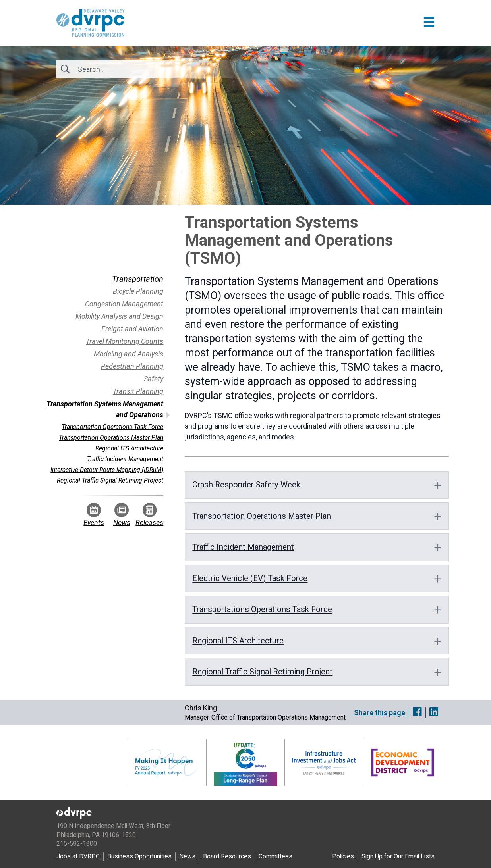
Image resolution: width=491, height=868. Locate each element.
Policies (343, 856)
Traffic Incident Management (243, 547)
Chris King (201, 708)
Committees (275, 856)
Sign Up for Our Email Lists (398, 856)
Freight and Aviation (132, 329)
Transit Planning (138, 391)
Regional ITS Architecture (238, 641)
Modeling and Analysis (129, 354)
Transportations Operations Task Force (262, 609)
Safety (154, 379)
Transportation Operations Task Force (112, 427)
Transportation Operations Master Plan (262, 516)
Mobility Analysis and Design (119, 316)
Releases (149, 515)
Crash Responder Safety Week (246, 485)
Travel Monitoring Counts (125, 341)
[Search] (121, 69)
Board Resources (227, 856)
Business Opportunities (139, 856)
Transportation (138, 279)
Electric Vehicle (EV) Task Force (250, 578)
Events (94, 515)
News (122, 515)
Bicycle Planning (138, 291)
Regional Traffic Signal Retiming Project (262, 672)
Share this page (380, 713)
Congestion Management (124, 304)
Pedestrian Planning (132, 366)
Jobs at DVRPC (78, 856)
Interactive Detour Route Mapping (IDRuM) (107, 470)
